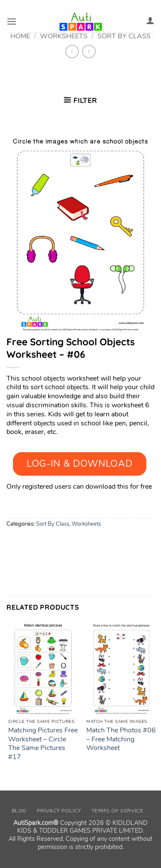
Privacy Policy (59, 811)
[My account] (150, 20)
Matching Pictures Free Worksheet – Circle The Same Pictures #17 (43, 744)
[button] (12, 21)
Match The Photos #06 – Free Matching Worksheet (121, 739)
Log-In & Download (79, 464)
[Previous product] (89, 51)
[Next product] (72, 51)
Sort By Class (53, 524)
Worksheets (86, 524)
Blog (19, 811)
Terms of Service (117, 811)
